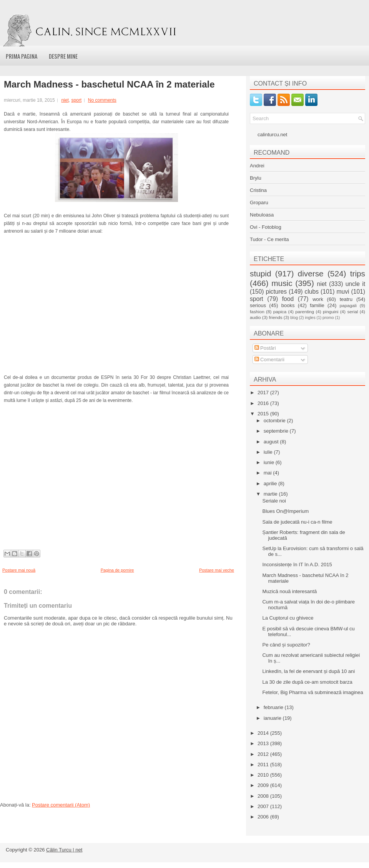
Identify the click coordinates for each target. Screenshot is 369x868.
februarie (274, 707)
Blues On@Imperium (285, 511)
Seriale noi (274, 501)
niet (65, 100)
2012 (264, 754)
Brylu (256, 178)
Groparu (259, 203)
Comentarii (269, 360)
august (272, 442)
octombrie (275, 421)
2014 (264, 733)
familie (317, 305)
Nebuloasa (262, 215)
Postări (265, 348)
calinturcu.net (272, 135)
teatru (346, 299)
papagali (348, 305)
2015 (264, 414)
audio (255, 317)
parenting (305, 312)
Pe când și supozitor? (286, 645)
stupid (261, 274)
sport (76, 100)
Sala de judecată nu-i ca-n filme (297, 522)
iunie (270, 462)
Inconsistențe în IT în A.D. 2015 (297, 565)
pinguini (331, 312)
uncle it (355, 284)
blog (294, 318)
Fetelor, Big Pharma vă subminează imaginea (312, 692)
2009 (264, 785)
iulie (269, 452)
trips (358, 274)
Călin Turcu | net (64, 850)
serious (258, 305)
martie (271, 494)
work (318, 299)
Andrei (257, 166)
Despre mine (63, 56)
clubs (312, 292)
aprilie (271, 484)
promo (328, 318)
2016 (264, 403)
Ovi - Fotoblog (266, 227)
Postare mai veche (217, 570)
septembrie (277, 431)
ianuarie (273, 718)
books (288, 305)
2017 (264, 393)
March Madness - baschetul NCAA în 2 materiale (109, 84)
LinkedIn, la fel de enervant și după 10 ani (308, 671)
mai (268, 473)
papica (280, 312)
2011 (264, 765)
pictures (276, 292)
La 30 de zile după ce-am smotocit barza (307, 682)
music (282, 283)
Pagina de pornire (117, 570)
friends (275, 317)
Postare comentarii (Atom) (61, 805)
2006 (264, 817)
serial (352, 312)
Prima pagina (22, 56)
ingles (310, 318)
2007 (264, 806)
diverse (311, 274)
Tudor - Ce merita (269, 239)
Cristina (258, 190)
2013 (264, 743)
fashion (257, 312)
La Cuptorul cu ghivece (288, 618)
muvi (343, 292)
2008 (264, 796)
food (288, 299)
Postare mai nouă (19, 570)
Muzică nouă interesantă (289, 591)
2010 (264, 775)
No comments (102, 100)
